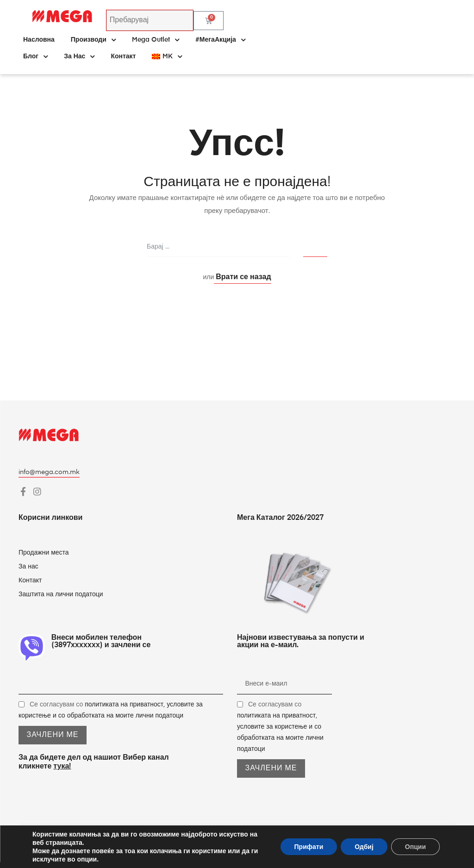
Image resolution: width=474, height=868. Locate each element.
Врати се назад (242, 277)
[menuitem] (167, 56)
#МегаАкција (220, 40)
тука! (62, 767)
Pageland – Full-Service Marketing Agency (389, 846)
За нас (79, 56)
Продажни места (44, 553)
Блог (35, 56)
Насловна (39, 40)
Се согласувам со (280, 727)
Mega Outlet (156, 40)
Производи (93, 40)
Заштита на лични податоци (61, 594)
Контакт (123, 56)
